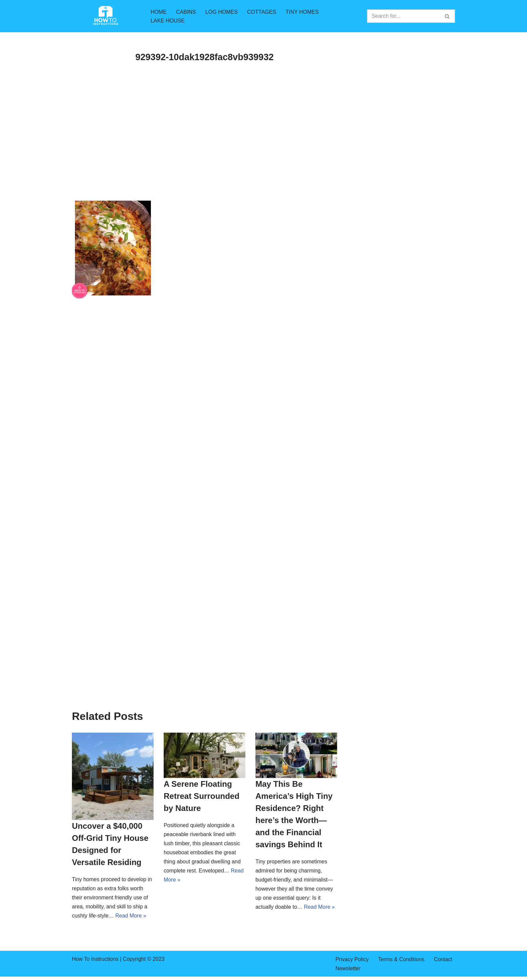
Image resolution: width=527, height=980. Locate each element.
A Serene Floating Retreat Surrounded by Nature (201, 796)
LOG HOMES (222, 12)
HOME (159, 12)
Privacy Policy (352, 960)
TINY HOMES (303, 12)
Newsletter (348, 969)
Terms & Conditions (402, 960)
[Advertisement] (205, 148)
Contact (443, 960)
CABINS (186, 12)
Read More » (131, 916)
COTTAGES (262, 12)
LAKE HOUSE (168, 21)
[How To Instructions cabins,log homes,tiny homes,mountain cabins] (106, 16)
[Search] (403, 16)
